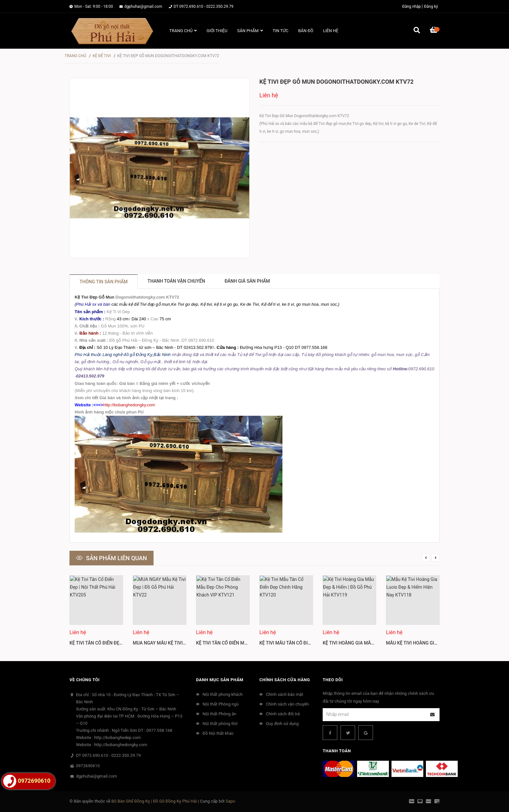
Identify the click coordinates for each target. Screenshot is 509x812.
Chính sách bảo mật (285, 694)
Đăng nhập (411, 6)
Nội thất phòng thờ (220, 724)
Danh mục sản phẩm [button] (220, 680)
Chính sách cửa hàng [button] (285, 680)
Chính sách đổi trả (283, 714)
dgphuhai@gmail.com (143, 6)
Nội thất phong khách (223, 694)
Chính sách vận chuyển (287, 704)
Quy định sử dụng (282, 724)
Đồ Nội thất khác (218, 733)
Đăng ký (431, 6)
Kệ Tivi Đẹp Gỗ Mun (94, 297)
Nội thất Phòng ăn (219, 714)
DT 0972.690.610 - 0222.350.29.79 (204, 6)
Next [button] (435, 557)
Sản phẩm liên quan (117, 558)
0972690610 (88, 766)
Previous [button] (426, 557)
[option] (96, 613)
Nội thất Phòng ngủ (221, 704)
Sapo (230, 801)
